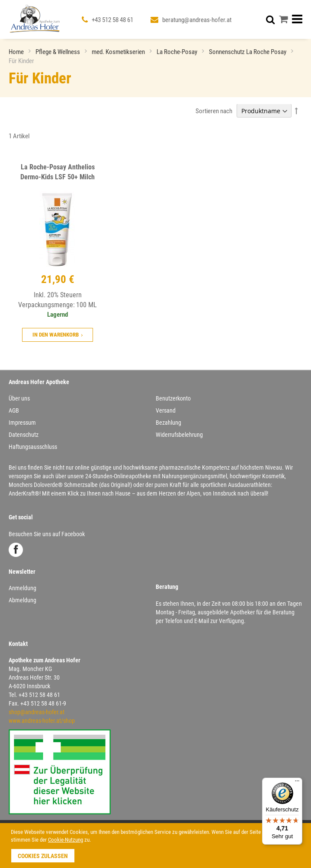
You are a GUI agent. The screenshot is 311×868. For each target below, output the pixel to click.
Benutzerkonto (173, 398)
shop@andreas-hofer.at (37, 712)
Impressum (22, 423)
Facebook (16, 550)
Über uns (19, 398)
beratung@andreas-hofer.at (197, 20)
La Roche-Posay (178, 52)
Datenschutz (24, 435)
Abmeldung (22, 600)
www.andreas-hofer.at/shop (42, 721)
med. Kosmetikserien (119, 52)
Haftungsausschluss (33, 447)
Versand (166, 410)
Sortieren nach (214, 111)
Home (17, 52)
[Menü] (297, 783)
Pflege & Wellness (58, 52)
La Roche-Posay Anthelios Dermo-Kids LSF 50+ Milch (58, 172)
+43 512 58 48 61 (112, 20)
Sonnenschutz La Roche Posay (248, 52)
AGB (14, 410)
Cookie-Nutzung (66, 840)
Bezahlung (168, 423)
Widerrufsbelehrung (179, 435)
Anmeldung (22, 588)
